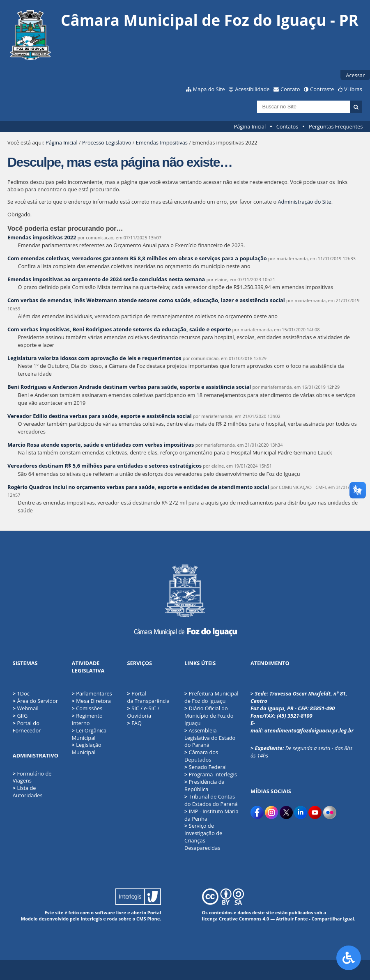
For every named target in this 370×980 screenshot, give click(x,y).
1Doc (23, 693)
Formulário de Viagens (32, 777)
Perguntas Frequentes (336, 126)
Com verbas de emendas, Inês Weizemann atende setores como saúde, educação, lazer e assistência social (146, 300)
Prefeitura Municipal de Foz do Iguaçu (211, 697)
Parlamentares (92, 693)
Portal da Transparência (148, 697)
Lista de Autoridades (28, 792)
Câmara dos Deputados (201, 756)
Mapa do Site (209, 89)
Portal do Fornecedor (27, 727)
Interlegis (91, 919)
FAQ (134, 723)
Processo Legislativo (107, 142)
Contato (290, 89)
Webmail (28, 708)
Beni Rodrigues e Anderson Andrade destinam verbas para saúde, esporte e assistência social (129, 387)
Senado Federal (206, 767)
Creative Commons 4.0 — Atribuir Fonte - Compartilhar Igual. (287, 919)
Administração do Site (305, 202)
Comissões (87, 708)
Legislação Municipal (87, 748)
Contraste (322, 89)
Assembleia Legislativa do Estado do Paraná (210, 738)
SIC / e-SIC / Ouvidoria (144, 712)
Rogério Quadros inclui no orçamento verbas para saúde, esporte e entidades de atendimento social (138, 487)
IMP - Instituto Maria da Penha (211, 815)
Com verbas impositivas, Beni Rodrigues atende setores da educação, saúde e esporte (119, 329)
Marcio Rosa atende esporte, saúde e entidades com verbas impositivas (101, 445)
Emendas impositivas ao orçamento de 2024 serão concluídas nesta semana (106, 279)
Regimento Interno (87, 719)
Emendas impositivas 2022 (42, 237)
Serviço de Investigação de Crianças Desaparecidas (203, 837)
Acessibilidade (252, 89)
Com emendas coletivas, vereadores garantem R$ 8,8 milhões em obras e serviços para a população (137, 258)
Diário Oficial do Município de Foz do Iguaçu (209, 716)
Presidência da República (205, 785)
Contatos (287, 126)
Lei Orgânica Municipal (89, 734)
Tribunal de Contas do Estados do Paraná (211, 800)
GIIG (22, 716)
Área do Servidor (37, 701)
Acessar (355, 75)
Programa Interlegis (211, 774)
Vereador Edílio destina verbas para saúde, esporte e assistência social (100, 416)
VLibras (353, 89)
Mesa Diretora (91, 701)
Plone (153, 919)
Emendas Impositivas (162, 142)
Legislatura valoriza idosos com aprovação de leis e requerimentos (94, 358)
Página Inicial (250, 126)
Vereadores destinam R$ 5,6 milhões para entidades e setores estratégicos (105, 466)
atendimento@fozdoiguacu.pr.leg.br (309, 730)
